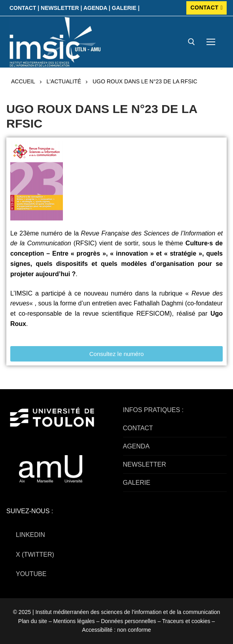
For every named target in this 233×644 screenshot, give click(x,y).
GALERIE (137, 483)
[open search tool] (191, 42)
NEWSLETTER (145, 464)
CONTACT (206, 8)
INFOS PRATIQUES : (153, 410)
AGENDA (136, 446)
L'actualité (64, 81)
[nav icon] (211, 42)
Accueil (23, 81)
